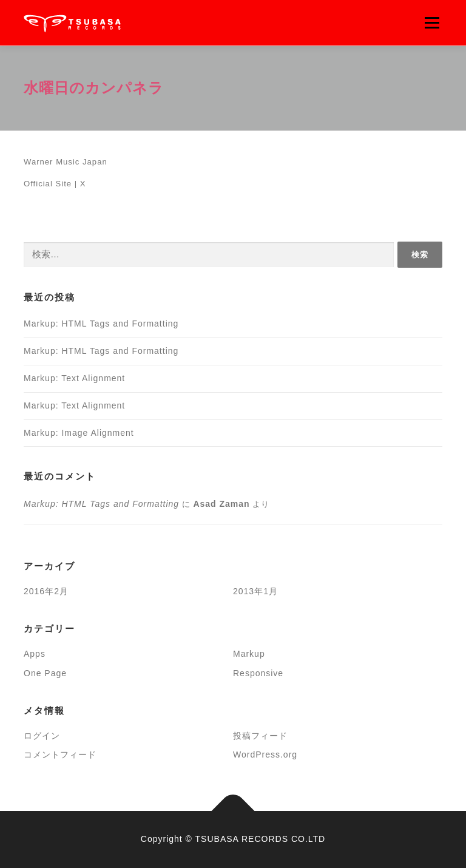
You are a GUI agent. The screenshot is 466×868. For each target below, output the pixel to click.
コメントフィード (60, 754)
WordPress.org (265, 754)
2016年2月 (46, 591)
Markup (249, 654)
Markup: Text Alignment (74, 378)
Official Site (48, 184)
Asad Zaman (221, 504)
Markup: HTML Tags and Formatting (101, 324)
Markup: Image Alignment (79, 433)
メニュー (432, 23)
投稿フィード (260, 736)
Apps (35, 654)
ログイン (42, 736)
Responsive (258, 673)
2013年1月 (255, 591)
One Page (45, 673)
